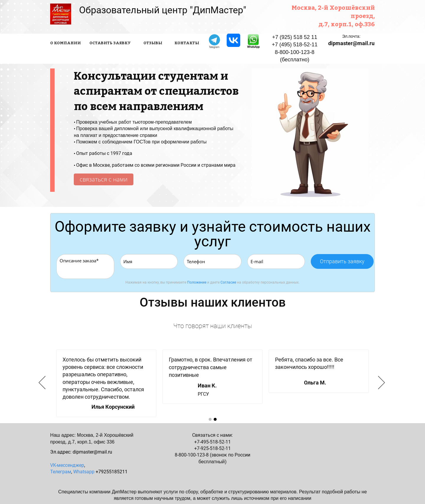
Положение (197, 282)
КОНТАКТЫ (187, 43)
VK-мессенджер (67, 465)
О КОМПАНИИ (66, 43)
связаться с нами (104, 179)
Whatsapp (84, 472)
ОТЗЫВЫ (153, 43)
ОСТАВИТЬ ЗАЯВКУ (110, 43)
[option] (212, 383)
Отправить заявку (342, 261)
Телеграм (61, 472)
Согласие (228, 282)
